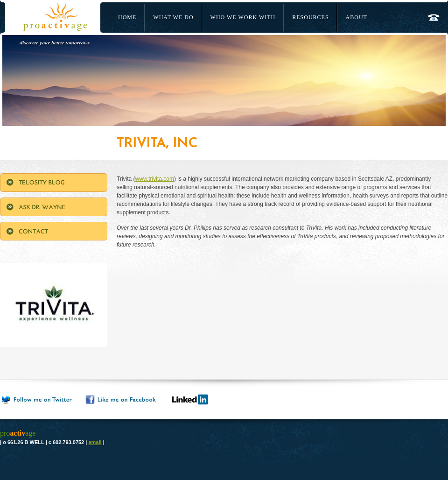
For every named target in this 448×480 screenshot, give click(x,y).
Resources (310, 17)
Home (127, 17)
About (357, 17)
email (95, 442)
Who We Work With (243, 17)
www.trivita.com (155, 179)
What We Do (173, 17)
